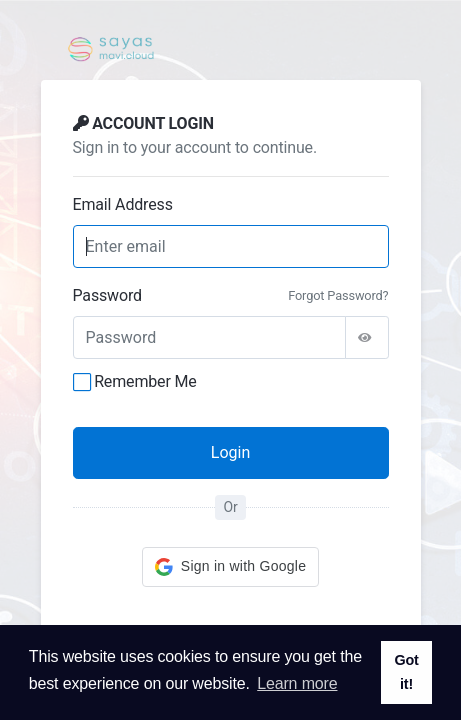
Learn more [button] (297, 683)
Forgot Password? (338, 295)
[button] (230, 567)
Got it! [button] (406, 672)
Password (107, 295)
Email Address (123, 204)
